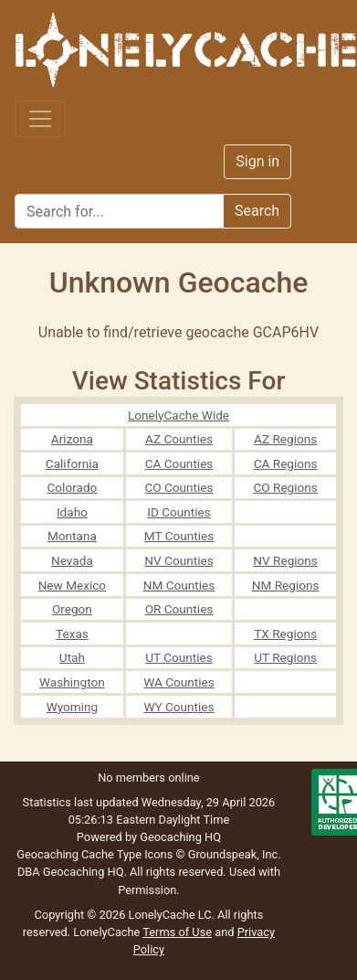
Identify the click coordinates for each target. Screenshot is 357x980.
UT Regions (285, 657)
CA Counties (179, 463)
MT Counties (179, 536)
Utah (72, 657)
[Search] (119, 211)
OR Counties (179, 609)
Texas (72, 634)
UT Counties (179, 657)
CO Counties (178, 487)
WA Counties (179, 682)
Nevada (72, 560)
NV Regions (285, 560)
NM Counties (179, 585)
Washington (72, 682)
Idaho (72, 512)
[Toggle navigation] (40, 119)
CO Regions (285, 487)
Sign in (257, 161)
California (72, 463)
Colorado (72, 487)
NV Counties (178, 560)
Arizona (72, 439)
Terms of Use (177, 932)
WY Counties (178, 707)
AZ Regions (285, 439)
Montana (72, 536)
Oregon (72, 609)
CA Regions (286, 463)
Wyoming (73, 707)
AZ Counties (179, 439)
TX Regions (285, 634)
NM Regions (286, 585)
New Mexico (73, 585)
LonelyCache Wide (178, 415)
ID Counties (179, 512)
